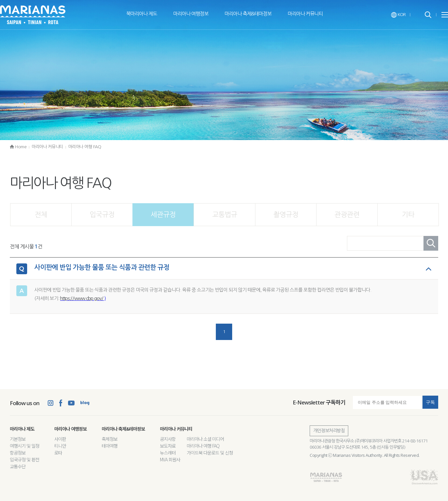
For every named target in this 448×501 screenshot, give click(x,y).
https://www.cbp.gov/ (82, 298)
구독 (430, 402)
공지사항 (168, 439)
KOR (398, 15)
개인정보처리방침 (329, 431)
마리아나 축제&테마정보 (248, 14)
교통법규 (225, 215)
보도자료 (168, 446)
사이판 (60, 439)
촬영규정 (286, 215)
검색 (431, 243)
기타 (408, 215)
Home (18, 147)
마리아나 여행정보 (191, 14)
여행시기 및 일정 (25, 446)
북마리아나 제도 (142, 14)
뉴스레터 (168, 453)
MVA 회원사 (170, 459)
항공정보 (18, 453)
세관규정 (163, 215)
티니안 (60, 446)
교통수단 (18, 466)
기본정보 (18, 439)
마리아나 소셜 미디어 (205, 439)
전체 (41, 215)
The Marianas (33, 15)
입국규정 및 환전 (25, 459)
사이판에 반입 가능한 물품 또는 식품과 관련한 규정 (102, 267)
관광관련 (347, 215)
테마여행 (110, 446)
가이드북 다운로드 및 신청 (210, 453)
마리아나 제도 (22, 429)
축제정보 (110, 439)
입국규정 (102, 215)
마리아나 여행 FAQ (85, 147)
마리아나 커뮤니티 (305, 14)
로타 (58, 453)
